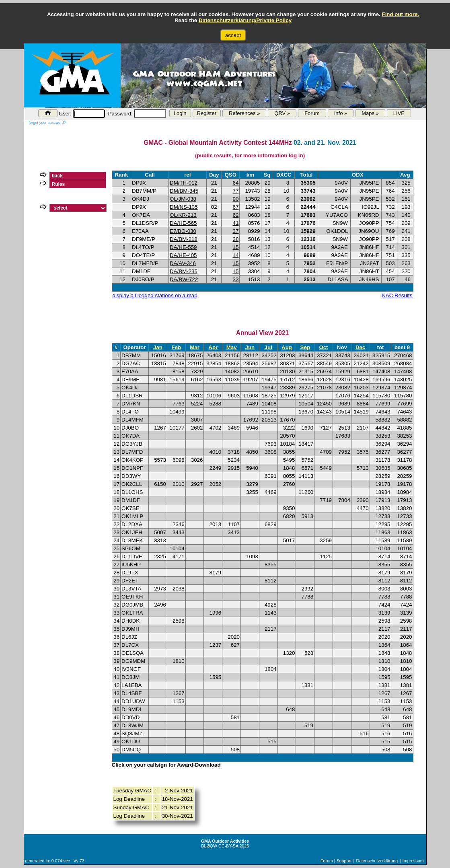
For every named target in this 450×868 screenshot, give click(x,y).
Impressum (413, 861)
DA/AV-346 (183, 263)
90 (235, 199)
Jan (158, 347)
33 (235, 279)
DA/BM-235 (184, 271)
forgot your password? (47, 123)
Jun (250, 347)
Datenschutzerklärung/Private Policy (245, 20)
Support (344, 861)
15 (235, 247)
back (57, 176)
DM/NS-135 (184, 207)
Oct (323, 347)
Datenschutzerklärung (377, 861)
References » (244, 113)
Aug (287, 347)
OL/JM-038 (183, 199)
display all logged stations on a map (155, 295)
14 (235, 255)
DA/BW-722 (184, 279)
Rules (59, 184)
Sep (305, 347)
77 (235, 191)
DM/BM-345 (184, 191)
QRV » (282, 113)
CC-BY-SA (228, 846)
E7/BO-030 (183, 231)
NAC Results (397, 295)
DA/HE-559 (183, 247)
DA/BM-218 (184, 239)
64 (235, 183)
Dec (360, 347)
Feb (176, 347)
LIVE (399, 113)
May (232, 347)
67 (235, 207)
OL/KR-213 (183, 215)
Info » (341, 113)
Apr (213, 347)
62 (235, 215)
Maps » (370, 113)
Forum (312, 113)
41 (235, 223)
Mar (195, 347)
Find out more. (400, 14)
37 (235, 231)
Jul (268, 347)
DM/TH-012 (184, 183)
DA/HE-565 (183, 223)
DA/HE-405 (183, 255)
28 (235, 239)
